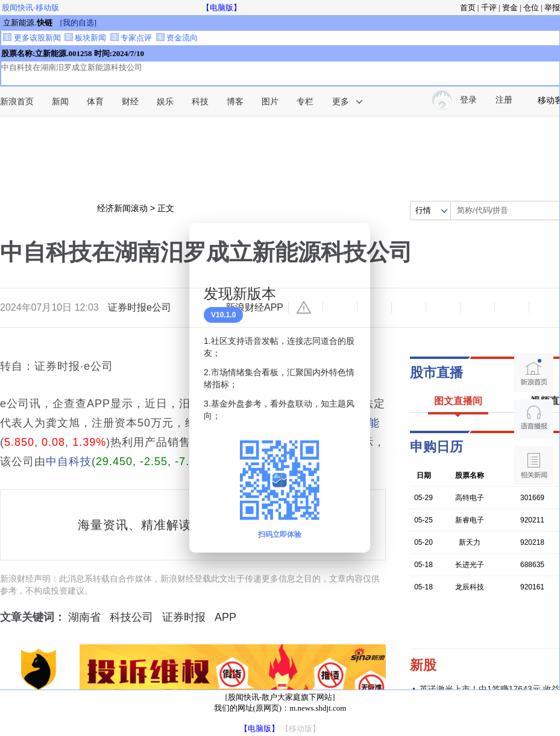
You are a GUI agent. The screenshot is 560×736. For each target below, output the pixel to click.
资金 (510, 8)
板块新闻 (85, 38)
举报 (552, 8)
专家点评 (131, 38)
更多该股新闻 (32, 38)
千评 (489, 8)
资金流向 (177, 38)
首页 (468, 8)
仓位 (531, 8)
